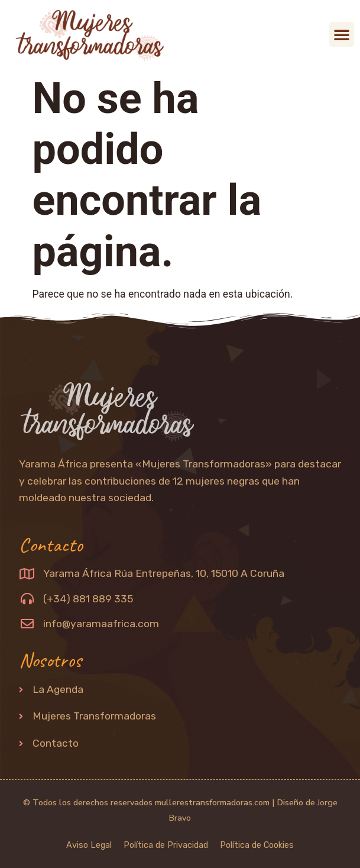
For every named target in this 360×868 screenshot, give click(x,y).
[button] (342, 34)
